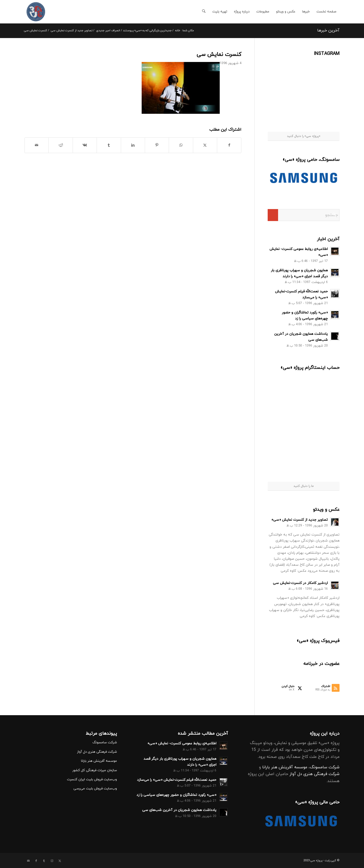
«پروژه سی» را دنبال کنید (304, 136)
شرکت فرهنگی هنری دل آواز (315, 774)
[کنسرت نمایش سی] (36, 12)
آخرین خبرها (328, 30)
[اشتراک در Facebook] (229, 145)
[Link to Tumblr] (44, 861)
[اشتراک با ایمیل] (37, 145)
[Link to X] (60, 861)
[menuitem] (326, 12)
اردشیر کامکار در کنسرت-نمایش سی (300, 583)
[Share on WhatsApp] (181, 145)
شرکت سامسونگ (325, 767)
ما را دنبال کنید (304, 486)
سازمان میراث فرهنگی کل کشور (95, 770)
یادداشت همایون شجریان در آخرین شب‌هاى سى (179, 810)
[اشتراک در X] (205, 145)
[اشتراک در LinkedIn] (133, 145)
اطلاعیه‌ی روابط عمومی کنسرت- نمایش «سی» (182, 743)
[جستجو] (204, 12)
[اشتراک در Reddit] (61, 145)
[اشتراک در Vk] (85, 145)
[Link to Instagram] (52, 861)
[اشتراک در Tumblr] (109, 145)
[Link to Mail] (28, 861)
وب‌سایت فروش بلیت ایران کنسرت (92, 779)
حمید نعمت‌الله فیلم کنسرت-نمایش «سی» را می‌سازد (177, 780)
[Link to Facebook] (36, 861)
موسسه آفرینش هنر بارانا (285, 767)
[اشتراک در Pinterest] (157, 145)
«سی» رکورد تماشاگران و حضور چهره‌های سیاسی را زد (176, 795)
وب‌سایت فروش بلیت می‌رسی (95, 789)
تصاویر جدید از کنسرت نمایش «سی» (300, 520)
